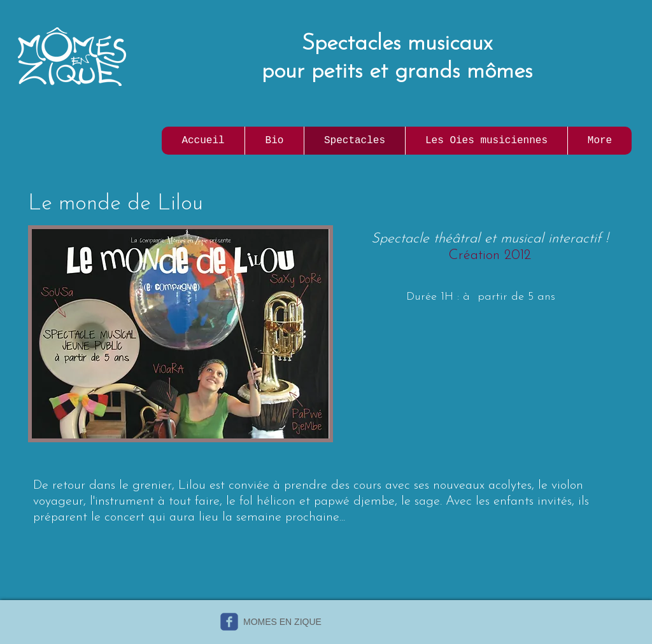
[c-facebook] (229, 622)
